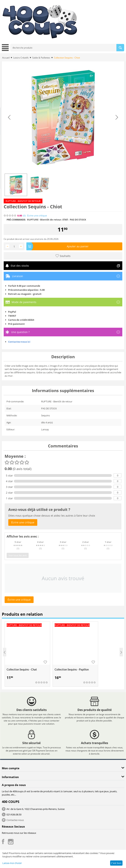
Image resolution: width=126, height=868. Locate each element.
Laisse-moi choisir (12, 863)
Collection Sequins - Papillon (72, 669)
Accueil (6, 58)
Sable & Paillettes (41, 58)
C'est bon (116, 863)
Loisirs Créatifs (21, 58)
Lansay (45, 429)
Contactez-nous (15, 820)
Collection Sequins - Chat (22, 669)
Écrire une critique (37, 216)
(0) (24, 216)
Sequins (45, 415)
